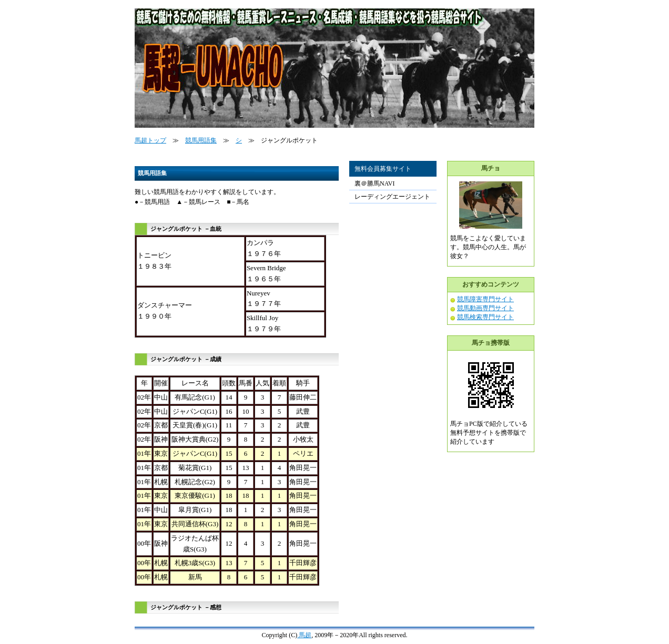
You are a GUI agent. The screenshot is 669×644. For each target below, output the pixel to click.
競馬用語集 (201, 140)
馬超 (304, 635)
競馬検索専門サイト (485, 317)
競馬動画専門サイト (485, 308)
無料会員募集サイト (383, 169)
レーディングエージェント (392, 197)
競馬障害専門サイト (485, 299)
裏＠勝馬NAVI (374, 183)
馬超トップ (150, 140)
